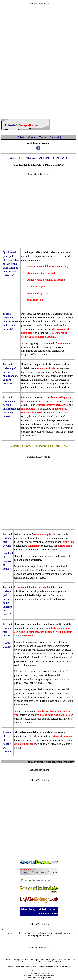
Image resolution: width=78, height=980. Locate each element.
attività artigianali (60, 380)
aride (25, 560)
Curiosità (54, 137)
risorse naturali (59, 266)
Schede (21, 137)
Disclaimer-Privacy (39, 971)
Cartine (32, 137)
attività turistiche (50, 252)
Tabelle (43, 137)
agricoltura (61, 372)
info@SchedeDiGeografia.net (44, 975)
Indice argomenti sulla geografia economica (50, 762)
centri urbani (33, 736)
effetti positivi (38, 256)
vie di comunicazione (39, 321)
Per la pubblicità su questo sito (39, 978)
